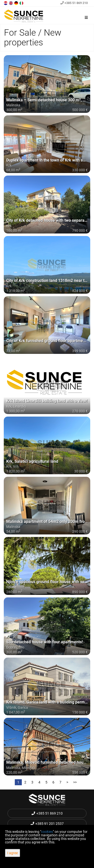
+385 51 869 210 (74, 3)
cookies (47, 832)
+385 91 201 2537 (47, 824)
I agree (13, 853)
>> (75, 782)
